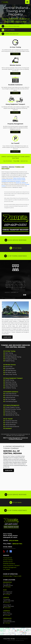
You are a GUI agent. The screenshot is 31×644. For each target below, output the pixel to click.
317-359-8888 (7, 587)
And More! (8, 428)
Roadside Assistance (12, 392)
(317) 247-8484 (14, 541)
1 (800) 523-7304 (17, 544)
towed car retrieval (21, 183)
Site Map (13, 639)
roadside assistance (7, 180)
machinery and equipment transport (11, 181)
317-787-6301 (7, 623)
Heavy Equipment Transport (14, 378)
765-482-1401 (7, 602)
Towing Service (8, 558)
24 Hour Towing (10, 351)
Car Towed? (9, 419)
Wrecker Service (10, 365)
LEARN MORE (15, 54)
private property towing (19, 180)
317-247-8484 (10, 30)
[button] (24, 295)
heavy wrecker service (19, 178)
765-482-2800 (7, 608)
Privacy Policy (7, 639)
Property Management (12, 405)
